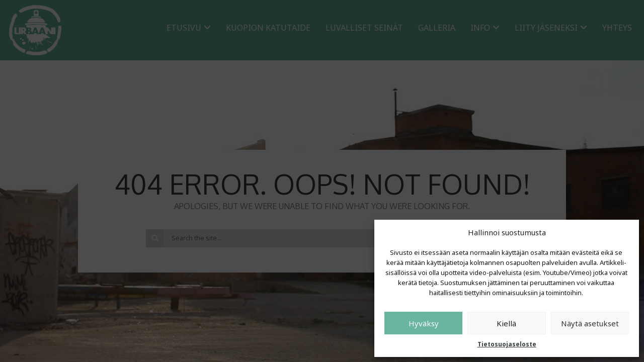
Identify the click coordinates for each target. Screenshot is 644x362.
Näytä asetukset (590, 323)
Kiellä (506, 323)
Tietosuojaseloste (507, 344)
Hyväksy (424, 323)
